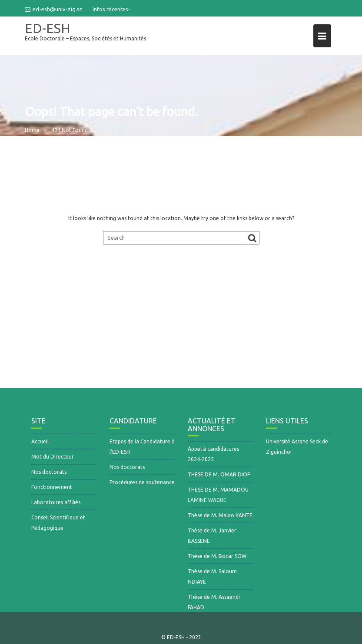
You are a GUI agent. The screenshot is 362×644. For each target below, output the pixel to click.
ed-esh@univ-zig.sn (54, 9)
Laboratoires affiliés (56, 506)
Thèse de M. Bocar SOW (217, 560)
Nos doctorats (49, 475)
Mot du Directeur (53, 460)
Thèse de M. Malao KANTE (220, 519)
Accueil (40, 445)
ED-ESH (48, 28)
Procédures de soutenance (142, 486)
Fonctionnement (52, 490)
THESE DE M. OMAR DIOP (219, 478)
